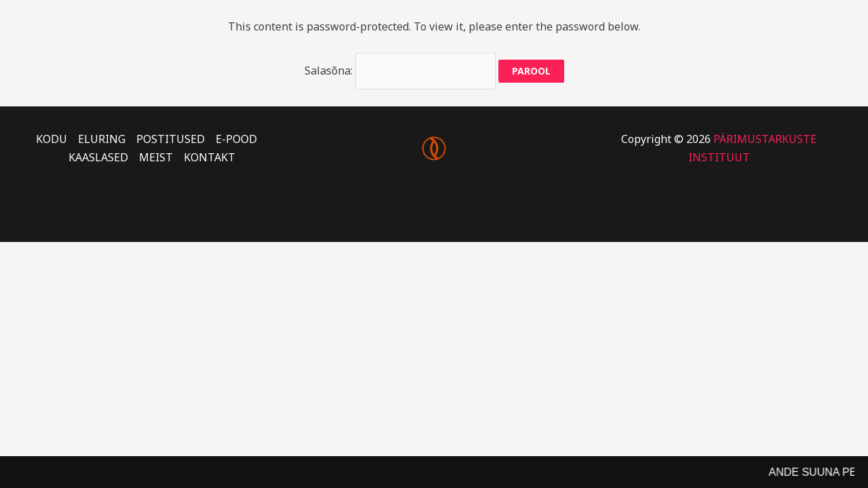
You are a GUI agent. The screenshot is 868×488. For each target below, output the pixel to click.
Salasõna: (400, 70)
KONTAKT (210, 157)
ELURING (102, 139)
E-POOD (236, 139)
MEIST (156, 157)
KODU (52, 139)
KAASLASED (98, 157)
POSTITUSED (171, 139)
